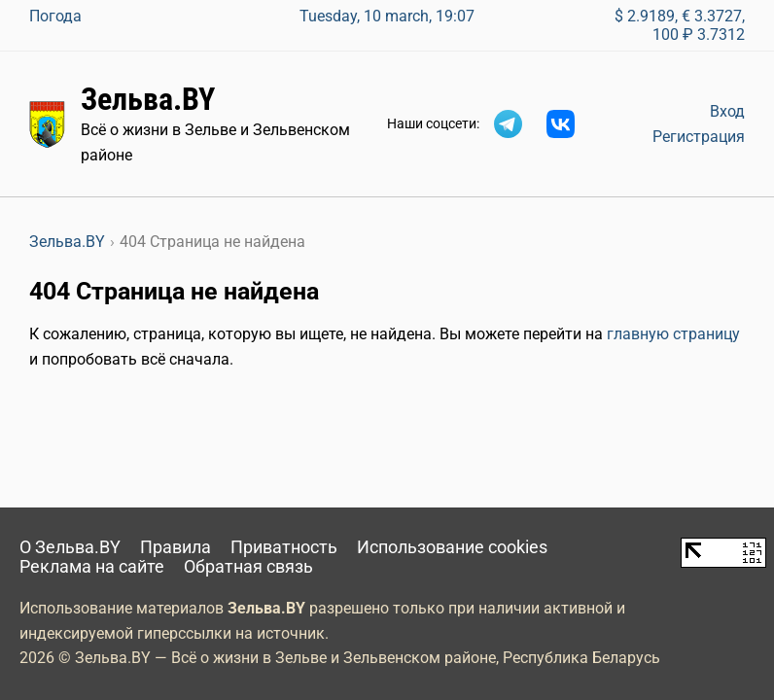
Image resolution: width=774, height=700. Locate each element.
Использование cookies (452, 547)
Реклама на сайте (92, 567)
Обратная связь (248, 567)
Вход (727, 111)
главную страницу (673, 334)
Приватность (284, 547)
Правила (176, 547)
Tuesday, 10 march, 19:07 (387, 16)
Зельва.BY (148, 99)
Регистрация (699, 137)
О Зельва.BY (70, 547)
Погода (55, 16)
